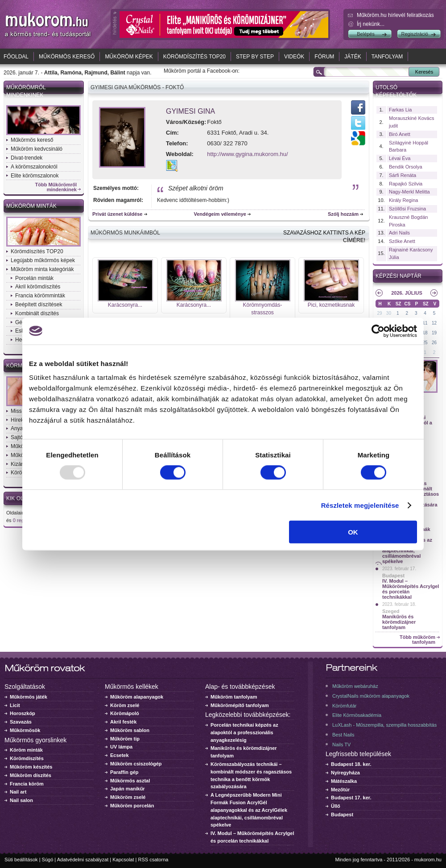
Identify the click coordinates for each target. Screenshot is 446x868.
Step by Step (255, 57)
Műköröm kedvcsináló (37, 149)
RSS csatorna (153, 860)
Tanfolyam (387, 57)
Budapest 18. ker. (351, 764)
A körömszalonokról (34, 167)
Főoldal (16, 57)
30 (389, 313)
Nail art (18, 792)
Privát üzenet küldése (118, 214)
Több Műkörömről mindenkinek (56, 187)
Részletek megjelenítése (360, 505)
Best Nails (343, 735)
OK (353, 532)
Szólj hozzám (343, 214)
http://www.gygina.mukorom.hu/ (247, 154)
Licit (15, 705)
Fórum (324, 57)
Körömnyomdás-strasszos (262, 309)
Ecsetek (120, 755)
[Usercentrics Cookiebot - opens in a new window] (378, 331)
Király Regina (403, 200)
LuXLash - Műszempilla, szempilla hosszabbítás (384, 725)
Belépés (366, 34)
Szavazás (21, 722)
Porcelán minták (34, 278)
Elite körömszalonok (35, 176)
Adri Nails (399, 233)
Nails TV (341, 745)
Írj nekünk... (371, 24)
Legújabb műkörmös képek (43, 260)
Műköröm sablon (130, 730)
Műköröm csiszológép (136, 764)
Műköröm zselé (128, 797)
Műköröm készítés (31, 767)
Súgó (48, 860)
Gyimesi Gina (190, 111)
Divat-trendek (27, 158)
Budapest (393, 576)
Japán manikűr (128, 789)
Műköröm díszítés (31, 775)
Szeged (391, 611)
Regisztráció (415, 34)
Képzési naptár (399, 276)
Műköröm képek (129, 57)
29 (379, 313)
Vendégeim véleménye (220, 214)
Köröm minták (26, 750)
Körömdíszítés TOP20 (194, 57)
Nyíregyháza (345, 773)
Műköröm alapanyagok (137, 697)
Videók (294, 57)
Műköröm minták (31, 206)
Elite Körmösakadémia (357, 715)
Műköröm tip (125, 739)
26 (434, 343)
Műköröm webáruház (355, 686)
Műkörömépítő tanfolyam (240, 705)
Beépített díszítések (39, 304)
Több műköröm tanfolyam (417, 640)
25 (425, 343)
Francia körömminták (40, 296)
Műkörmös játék (29, 697)
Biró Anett (400, 134)
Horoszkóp (23, 713)
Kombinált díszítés (37, 313)
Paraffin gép (124, 772)
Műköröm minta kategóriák (42, 269)
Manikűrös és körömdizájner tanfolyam (399, 622)
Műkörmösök (25, 730)
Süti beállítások (21, 860)
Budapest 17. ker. (351, 798)
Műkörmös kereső (67, 57)
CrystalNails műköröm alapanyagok (371, 696)
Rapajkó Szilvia (406, 184)
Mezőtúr (340, 790)
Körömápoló (125, 713)
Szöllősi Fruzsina (407, 209)
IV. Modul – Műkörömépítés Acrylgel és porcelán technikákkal (411, 589)
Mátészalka (344, 781)
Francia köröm (27, 784)
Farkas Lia (400, 110)
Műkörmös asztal (130, 781)
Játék (353, 57)
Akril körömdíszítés (38, 287)
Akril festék (123, 722)
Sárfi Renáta (403, 175)
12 (434, 323)
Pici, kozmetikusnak (331, 305)
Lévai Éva (400, 158)
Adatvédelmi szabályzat (83, 860)
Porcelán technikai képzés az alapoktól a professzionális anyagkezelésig (244, 732)
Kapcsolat (123, 860)
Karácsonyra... (125, 305)
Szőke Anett (402, 241)
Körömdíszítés (27, 758)
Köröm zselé (125, 705)
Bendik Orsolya (406, 167)
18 (425, 333)
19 (434, 333)
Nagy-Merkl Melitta (409, 192)
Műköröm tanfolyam (234, 697)
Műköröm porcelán (132, 806)
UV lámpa (121, 747)
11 (425, 323)
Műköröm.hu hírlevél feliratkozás (395, 15)
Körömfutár (344, 706)
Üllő (336, 806)
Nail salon (21, 800)
